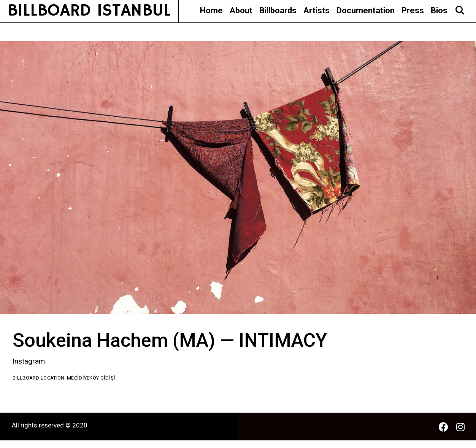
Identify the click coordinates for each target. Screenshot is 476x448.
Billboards (278, 10)
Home (211, 10)
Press (413, 10)
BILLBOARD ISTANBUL (89, 11)
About (241, 10)
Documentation (366, 10)
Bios (439, 10)
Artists (317, 10)
